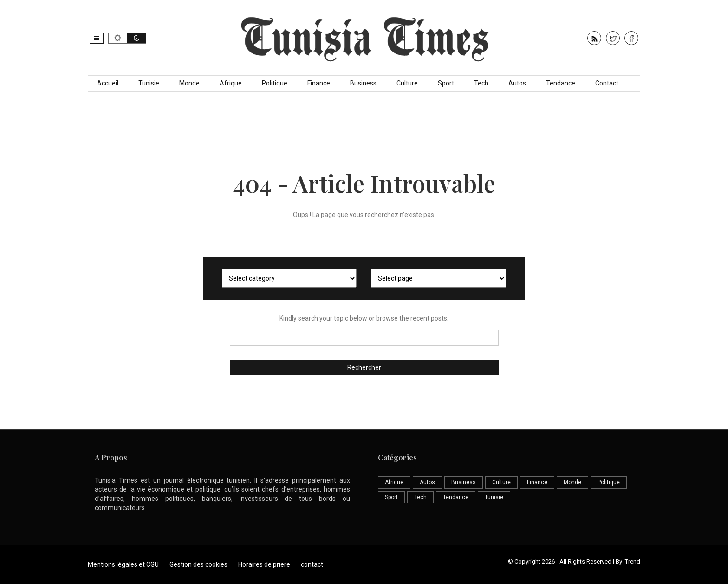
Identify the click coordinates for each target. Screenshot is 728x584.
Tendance (561, 83)
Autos (517, 83)
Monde (189, 83)
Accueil (108, 83)
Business (363, 83)
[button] (97, 38)
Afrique (231, 83)
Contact (607, 83)
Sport (446, 83)
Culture (407, 83)
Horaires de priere (264, 564)
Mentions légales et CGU (123, 564)
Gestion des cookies (198, 564)
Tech (481, 83)
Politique (275, 83)
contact (312, 564)
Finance (319, 83)
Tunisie (149, 83)
